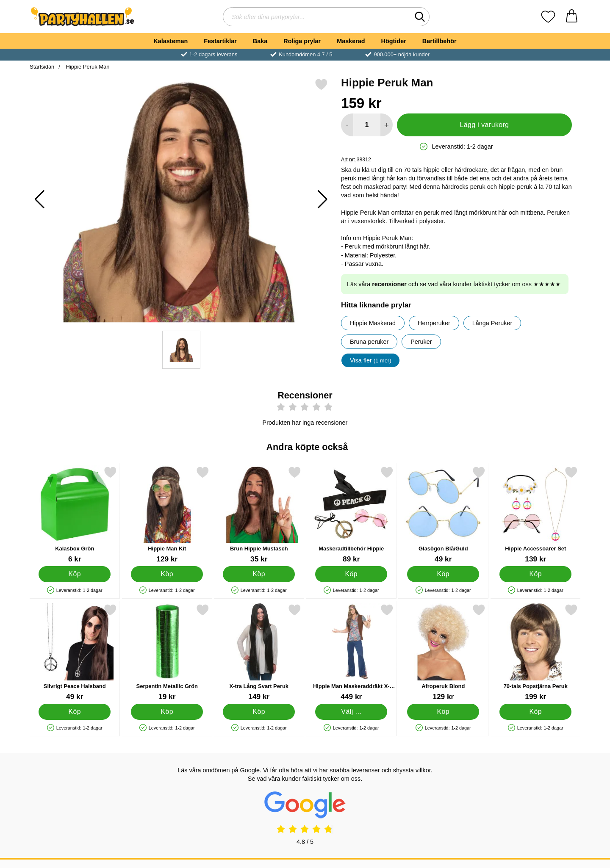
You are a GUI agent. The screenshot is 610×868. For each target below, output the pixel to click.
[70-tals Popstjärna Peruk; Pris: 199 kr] (536, 652)
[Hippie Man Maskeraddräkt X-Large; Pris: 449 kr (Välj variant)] (351, 652)
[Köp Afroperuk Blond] (443, 712)
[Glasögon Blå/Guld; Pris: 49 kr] (443, 515)
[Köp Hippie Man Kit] (167, 574)
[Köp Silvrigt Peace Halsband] (75, 712)
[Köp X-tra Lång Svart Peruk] (259, 712)
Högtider (394, 41)
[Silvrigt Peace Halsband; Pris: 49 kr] (75, 652)
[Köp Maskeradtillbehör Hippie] (351, 574)
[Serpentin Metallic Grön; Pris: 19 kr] (167, 652)
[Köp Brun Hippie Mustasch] (259, 574)
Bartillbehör (439, 41)
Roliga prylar (302, 41)
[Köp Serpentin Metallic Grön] (167, 712)
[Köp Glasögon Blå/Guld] (443, 574)
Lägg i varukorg (484, 125)
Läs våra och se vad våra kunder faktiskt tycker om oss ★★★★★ (454, 284)
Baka (260, 41)
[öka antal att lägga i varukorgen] (387, 125)
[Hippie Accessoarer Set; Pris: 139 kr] (536, 515)
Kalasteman (171, 41)
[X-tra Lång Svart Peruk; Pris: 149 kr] (259, 652)
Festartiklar (220, 41)
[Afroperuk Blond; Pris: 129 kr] (443, 652)
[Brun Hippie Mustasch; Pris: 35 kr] (259, 515)
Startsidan (42, 67)
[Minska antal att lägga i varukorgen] (347, 125)
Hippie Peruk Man (87, 67)
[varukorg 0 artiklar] (572, 17)
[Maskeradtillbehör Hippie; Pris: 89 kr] (351, 515)
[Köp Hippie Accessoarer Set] (535, 574)
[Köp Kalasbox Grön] (75, 574)
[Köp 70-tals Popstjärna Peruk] (535, 712)
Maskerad (351, 41)
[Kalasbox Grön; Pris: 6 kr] (75, 515)
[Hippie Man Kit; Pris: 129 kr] (167, 515)
